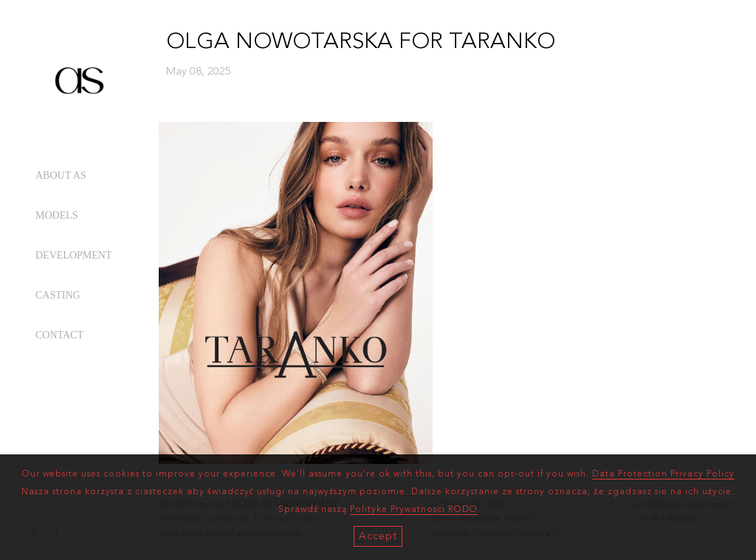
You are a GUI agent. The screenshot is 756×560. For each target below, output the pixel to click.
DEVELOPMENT (73, 255)
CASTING (58, 295)
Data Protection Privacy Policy (663, 474)
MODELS (57, 215)
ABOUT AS (61, 175)
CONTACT (59, 335)
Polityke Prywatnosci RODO (414, 510)
